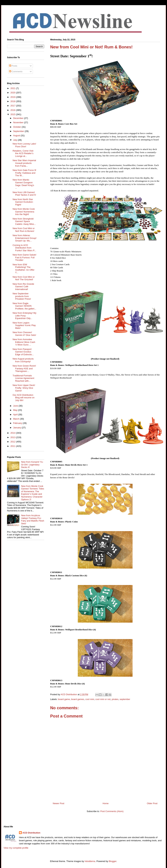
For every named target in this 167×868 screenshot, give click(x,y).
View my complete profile (16, 848)
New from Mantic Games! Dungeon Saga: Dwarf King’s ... (23, 184)
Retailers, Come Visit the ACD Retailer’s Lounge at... (23, 153)
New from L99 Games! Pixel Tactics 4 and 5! (24, 194)
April (16, 415)
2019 (13, 97)
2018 (13, 101)
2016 (13, 110)
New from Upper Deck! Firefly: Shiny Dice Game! (24, 388)
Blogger (113, 861)
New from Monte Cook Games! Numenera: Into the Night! (24, 212)
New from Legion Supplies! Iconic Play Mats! (24, 325)
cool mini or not (103, 699)
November (19, 122)
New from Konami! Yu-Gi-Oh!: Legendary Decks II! (32, 465)
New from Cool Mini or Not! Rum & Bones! (24, 230)
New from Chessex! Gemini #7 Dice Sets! (24, 334)
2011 (13, 446)
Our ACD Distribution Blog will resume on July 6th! (23, 398)
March (17, 419)
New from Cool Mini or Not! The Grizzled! (24, 278)
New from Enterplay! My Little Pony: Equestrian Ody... (24, 316)
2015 (13, 114)
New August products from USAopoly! (23, 360)
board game (64, 699)
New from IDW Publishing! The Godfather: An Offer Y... (23, 269)
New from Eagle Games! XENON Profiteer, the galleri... (24, 306)
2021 (13, 88)
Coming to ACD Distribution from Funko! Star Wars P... (24, 248)
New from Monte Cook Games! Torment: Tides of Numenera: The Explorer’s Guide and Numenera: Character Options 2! (33, 493)
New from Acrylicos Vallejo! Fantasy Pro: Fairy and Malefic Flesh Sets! (33, 519)
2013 (13, 437)
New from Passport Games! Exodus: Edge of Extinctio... (23, 352)
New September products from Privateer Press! (22, 296)
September (19, 131)
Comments (16, 71)
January (17, 428)
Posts (13, 66)
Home (106, 803)
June (16, 406)
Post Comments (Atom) (112, 811)
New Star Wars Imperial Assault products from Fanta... (24, 163)
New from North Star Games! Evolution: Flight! (23, 202)
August (17, 135)
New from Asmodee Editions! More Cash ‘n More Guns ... (24, 342)
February (18, 423)
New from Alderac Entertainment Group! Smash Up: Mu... (24, 238)
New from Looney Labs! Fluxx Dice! (24, 145)
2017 (13, 106)
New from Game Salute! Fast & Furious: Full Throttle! (24, 257)
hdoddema (90, 861)
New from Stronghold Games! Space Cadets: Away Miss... (24, 221)
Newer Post (58, 803)
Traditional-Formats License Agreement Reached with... (23, 378)
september (125, 699)
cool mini (90, 699)
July (16, 140)
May (16, 410)
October (17, 127)
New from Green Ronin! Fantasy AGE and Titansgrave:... (24, 368)
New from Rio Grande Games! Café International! (23, 287)
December (19, 118)
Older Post (152, 803)
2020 (13, 93)
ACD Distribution (31, 833)
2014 (13, 433)
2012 (13, 442)
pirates (115, 699)
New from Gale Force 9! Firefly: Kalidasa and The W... (24, 173)
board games (78, 699)
